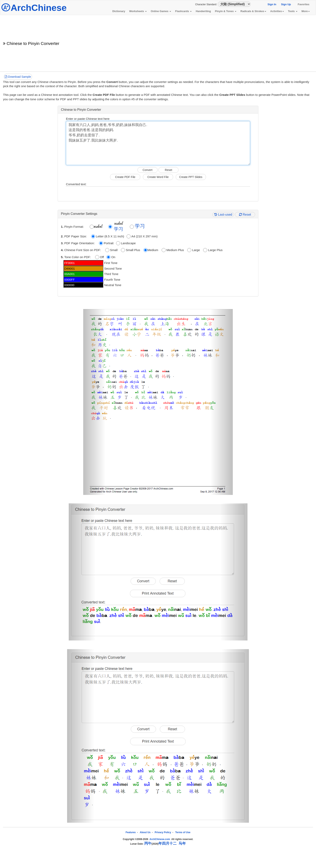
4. (63, 250)
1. (63, 227)
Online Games (161, 11)
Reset (169, 170)
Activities (277, 11)
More (306, 11)
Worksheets (138, 11)
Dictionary (119, 11)
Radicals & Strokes (253, 11)
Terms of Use (183, 832)
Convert (147, 170)
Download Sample (18, 77)
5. (63, 257)
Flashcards (183, 11)
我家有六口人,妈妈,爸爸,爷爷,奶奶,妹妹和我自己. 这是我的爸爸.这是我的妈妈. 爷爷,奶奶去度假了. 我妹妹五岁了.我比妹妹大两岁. (158, 143)
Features (131, 832)
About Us (145, 832)
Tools (293, 11)
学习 (118, 229)
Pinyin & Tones (226, 11)
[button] (94, 402)
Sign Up (286, 4)
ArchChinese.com (160, 839)
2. (63, 236)
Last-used (223, 215)
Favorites (304, 4)
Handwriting (203, 11)
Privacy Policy (163, 832)
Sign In (272, 4)
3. (63, 243)
